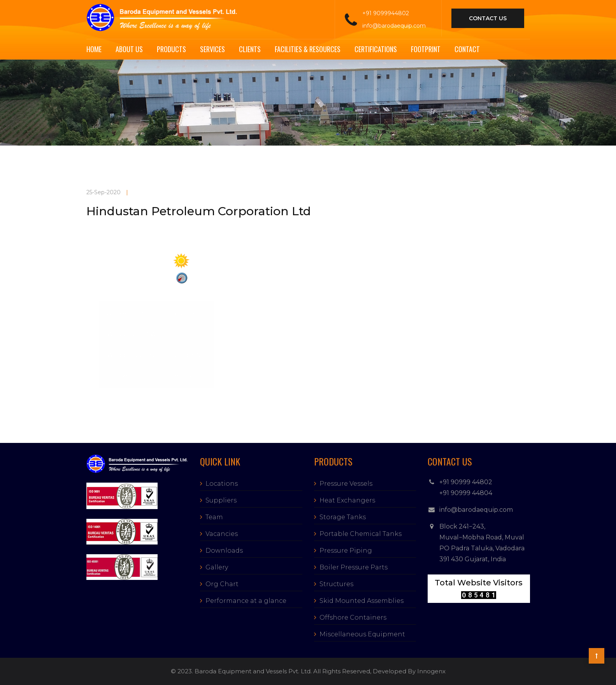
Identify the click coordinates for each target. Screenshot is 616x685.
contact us (488, 18)
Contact (467, 49)
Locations (222, 484)
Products (171, 49)
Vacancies (222, 534)
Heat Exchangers (347, 500)
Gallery (217, 567)
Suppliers (221, 500)
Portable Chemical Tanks (361, 534)
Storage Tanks (343, 517)
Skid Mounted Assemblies (362, 601)
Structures (336, 584)
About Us (129, 49)
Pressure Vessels (346, 484)
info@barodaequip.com (394, 26)
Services (212, 49)
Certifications (376, 49)
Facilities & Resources (308, 49)
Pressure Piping (346, 551)
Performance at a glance (246, 601)
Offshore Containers (353, 617)
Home (94, 49)
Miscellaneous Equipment (362, 634)
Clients (250, 49)
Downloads (224, 551)
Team (214, 517)
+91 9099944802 (386, 13)
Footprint (426, 49)
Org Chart (222, 584)
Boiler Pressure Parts (354, 567)
